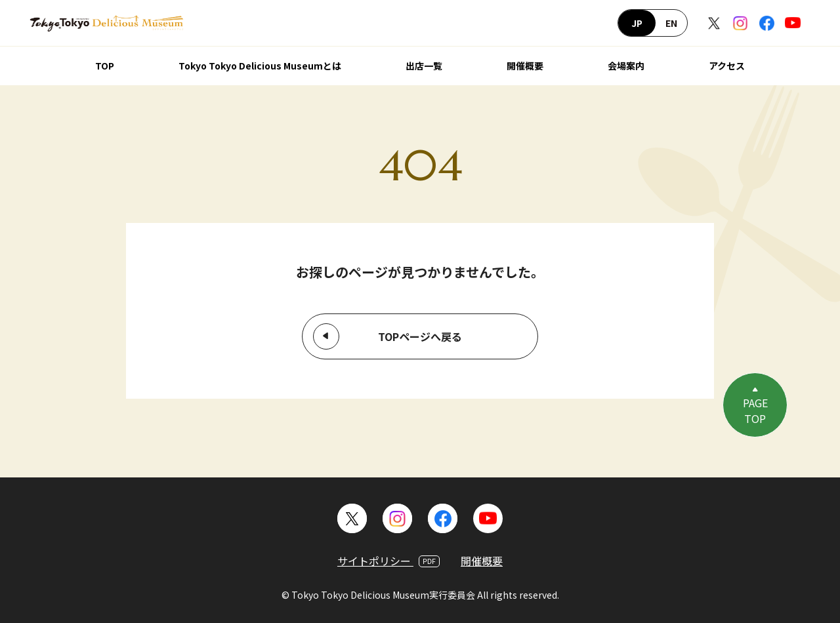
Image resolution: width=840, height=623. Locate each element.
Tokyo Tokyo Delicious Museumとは (260, 66)
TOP (105, 66)
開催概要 (525, 66)
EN (671, 23)
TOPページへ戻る (420, 336)
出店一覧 (424, 66)
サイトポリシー (388, 561)
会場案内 (626, 66)
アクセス (727, 66)
